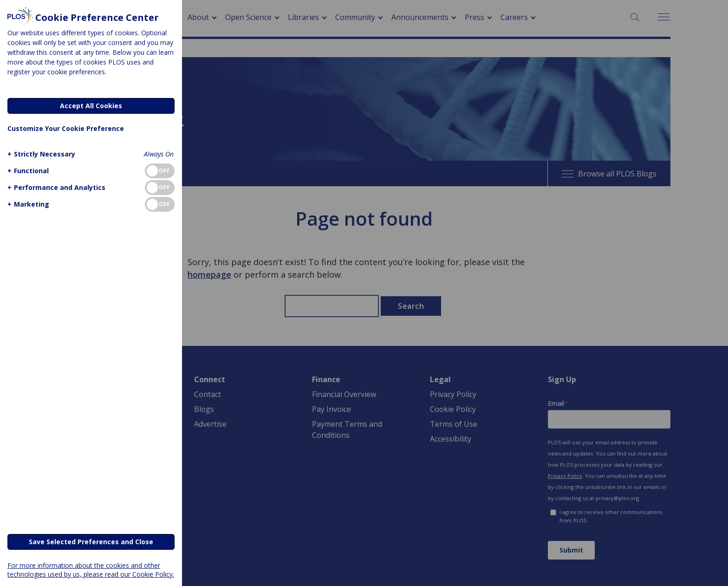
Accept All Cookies (91, 106)
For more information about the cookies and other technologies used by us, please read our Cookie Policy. (91, 570)
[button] (40, 154)
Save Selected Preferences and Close (91, 542)
